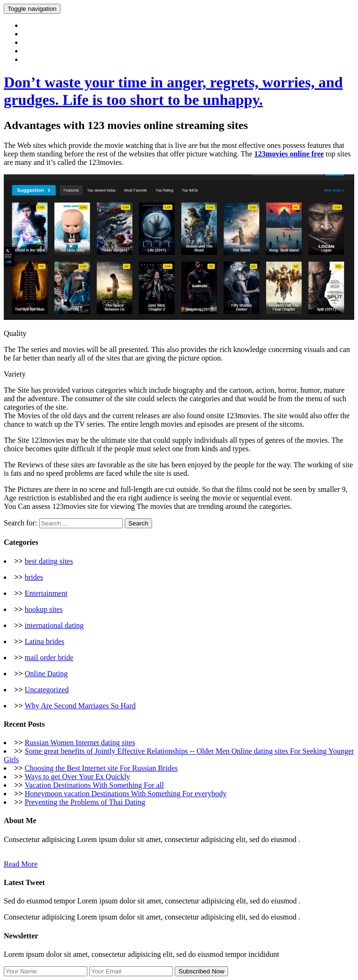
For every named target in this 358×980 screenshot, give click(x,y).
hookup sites (43, 609)
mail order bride (49, 658)
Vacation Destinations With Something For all (94, 785)
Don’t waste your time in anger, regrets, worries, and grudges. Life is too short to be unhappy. (173, 91)
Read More (21, 864)
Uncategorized (47, 690)
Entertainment (46, 593)
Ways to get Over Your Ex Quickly (77, 777)
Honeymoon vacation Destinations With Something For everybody (125, 794)
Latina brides (44, 641)
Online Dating (46, 674)
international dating (54, 625)
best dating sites (49, 561)
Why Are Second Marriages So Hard (80, 706)
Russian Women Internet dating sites (80, 743)
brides (34, 577)
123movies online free (289, 154)
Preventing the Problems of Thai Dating (85, 802)
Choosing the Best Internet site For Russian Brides (101, 768)
